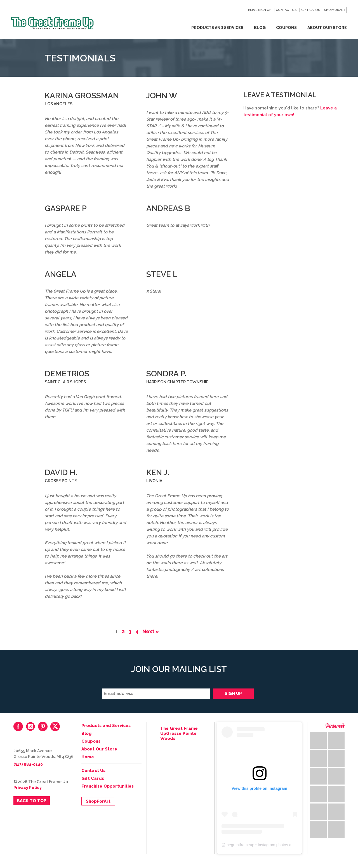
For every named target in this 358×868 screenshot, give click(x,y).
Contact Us (286, 10)
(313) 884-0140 (28, 764)
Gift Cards (311, 10)
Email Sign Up (260, 10)
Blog (260, 28)
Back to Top (32, 801)
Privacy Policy (28, 788)
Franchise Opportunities (108, 786)
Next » (151, 631)
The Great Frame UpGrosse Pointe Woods (179, 733)
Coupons (286, 28)
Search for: (241, 10)
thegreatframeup (240, 845)
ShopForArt (335, 10)
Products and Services (217, 28)
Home (88, 757)
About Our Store (327, 28)
